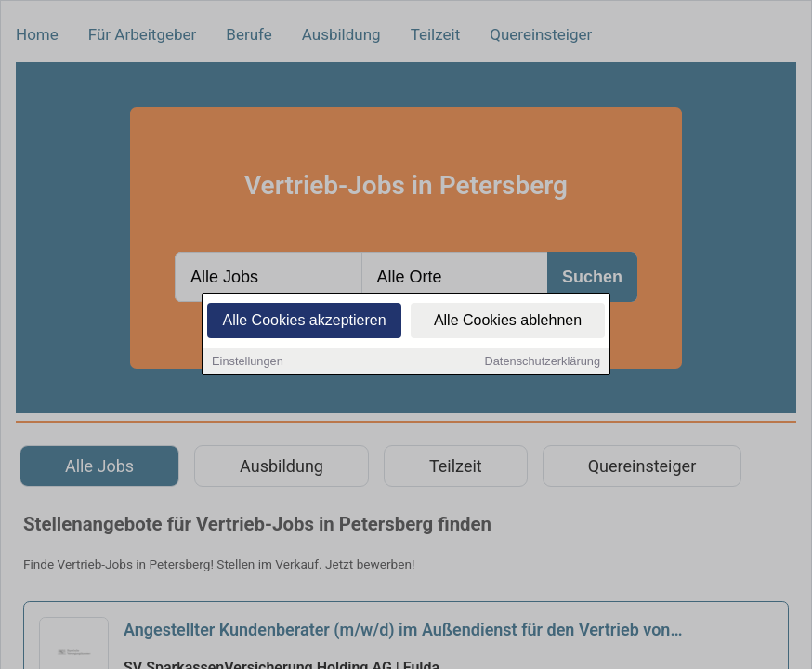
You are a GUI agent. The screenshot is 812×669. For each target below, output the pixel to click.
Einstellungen (248, 364)
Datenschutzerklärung (543, 364)
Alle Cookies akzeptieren (304, 323)
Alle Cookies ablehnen (508, 323)
